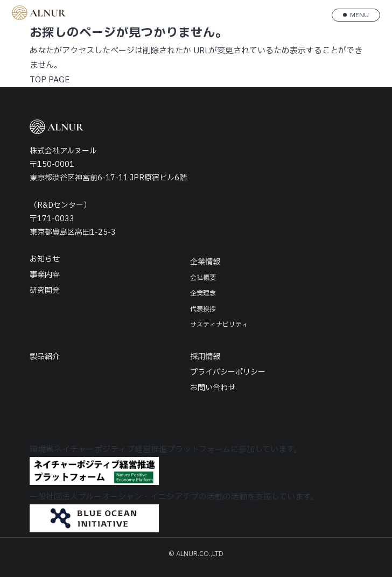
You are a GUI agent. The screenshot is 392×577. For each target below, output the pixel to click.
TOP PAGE (50, 80)
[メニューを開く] (356, 15)
